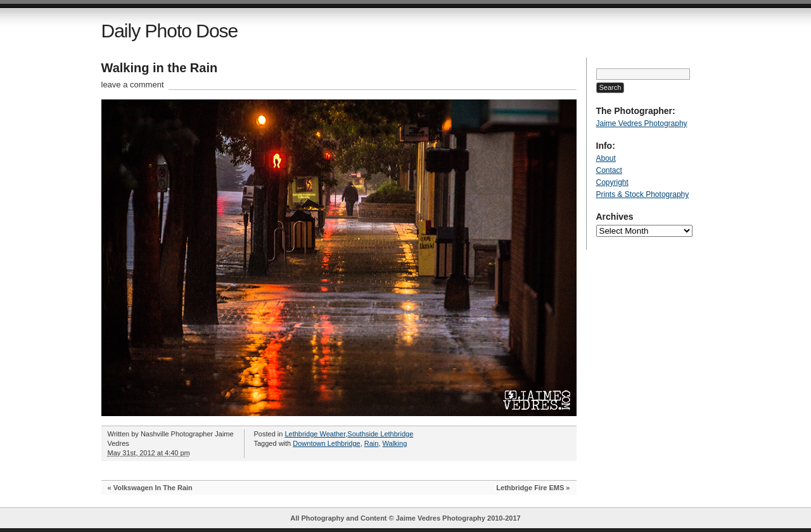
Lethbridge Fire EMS (530, 488)
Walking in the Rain (160, 68)
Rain (372, 443)
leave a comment (133, 85)
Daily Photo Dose (170, 31)
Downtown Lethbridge (326, 443)
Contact (609, 170)
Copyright (612, 182)
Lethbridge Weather (315, 434)
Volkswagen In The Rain (153, 488)
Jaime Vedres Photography (642, 123)
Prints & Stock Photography (643, 194)
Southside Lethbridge (380, 434)
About (606, 158)
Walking (395, 443)
